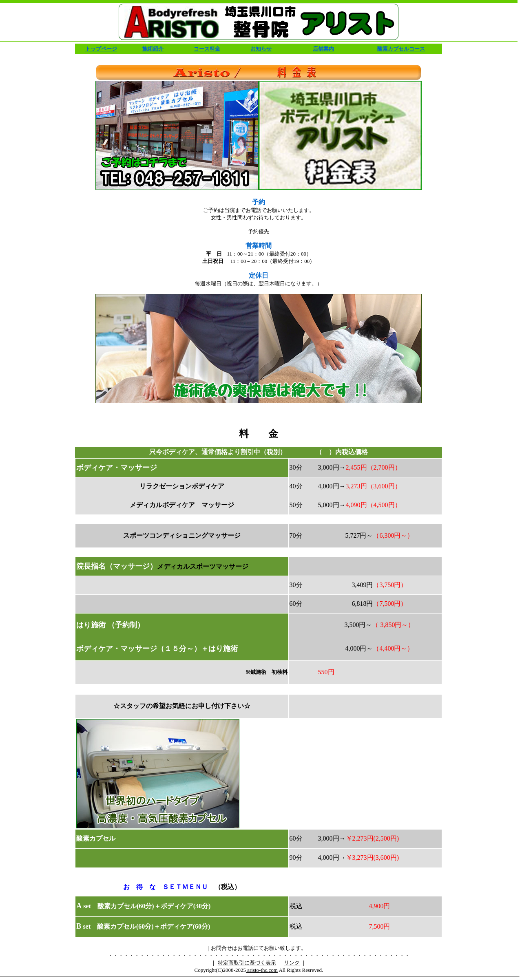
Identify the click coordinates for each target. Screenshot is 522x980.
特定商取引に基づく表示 (247, 963)
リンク (292, 963)
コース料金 (207, 49)
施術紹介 (153, 49)
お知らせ (261, 49)
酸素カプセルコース (401, 49)
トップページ (101, 49)
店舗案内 (323, 49)
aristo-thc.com (262, 970)
